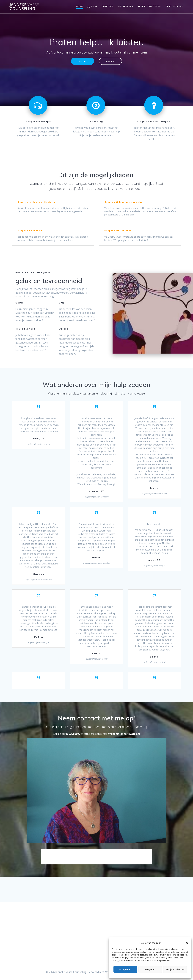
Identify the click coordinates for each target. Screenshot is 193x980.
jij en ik (92, 6)
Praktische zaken (149, 6)
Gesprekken (126, 6)
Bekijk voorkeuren (175, 969)
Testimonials (175, 6)
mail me (112, 61)
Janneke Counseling (24, 7)
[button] (187, 943)
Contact (108, 6)
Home (80, 6)
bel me (82, 61)
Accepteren (125, 969)
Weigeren (150, 969)
